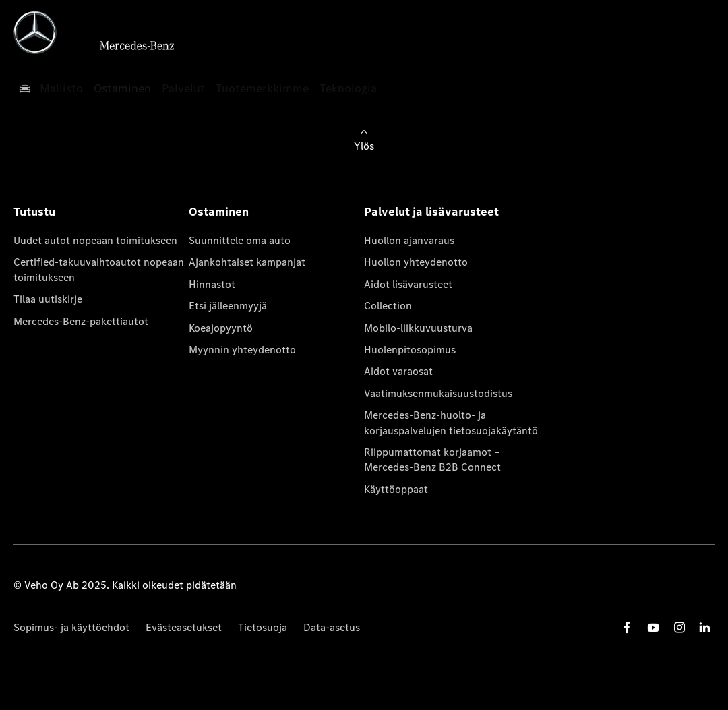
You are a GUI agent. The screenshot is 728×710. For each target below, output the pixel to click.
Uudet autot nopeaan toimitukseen (95, 240)
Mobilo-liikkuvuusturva (418, 328)
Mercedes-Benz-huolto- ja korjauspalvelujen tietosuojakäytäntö (451, 422)
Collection (388, 306)
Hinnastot (212, 284)
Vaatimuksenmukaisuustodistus (438, 393)
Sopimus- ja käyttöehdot (71, 627)
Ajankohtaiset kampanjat (247, 262)
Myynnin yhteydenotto (242, 350)
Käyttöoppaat (396, 489)
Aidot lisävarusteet (408, 284)
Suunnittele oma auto (240, 240)
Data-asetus (332, 627)
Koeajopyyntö (221, 328)
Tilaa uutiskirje (48, 299)
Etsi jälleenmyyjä (228, 306)
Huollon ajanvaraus (409, 240)
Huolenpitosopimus (410, 350)
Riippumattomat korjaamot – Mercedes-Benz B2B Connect (432, 460)
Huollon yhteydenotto (416, 262)
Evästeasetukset (184, 627)
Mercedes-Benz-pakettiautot (81, 321)
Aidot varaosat (398, 371)
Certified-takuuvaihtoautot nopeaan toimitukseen (99, 269)
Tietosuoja (263, 627)
